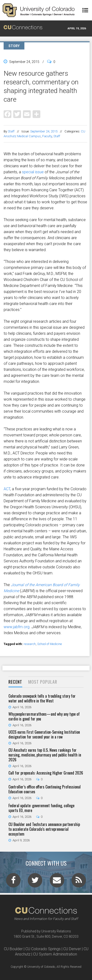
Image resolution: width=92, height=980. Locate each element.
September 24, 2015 (44, 131)
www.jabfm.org (17, 627)
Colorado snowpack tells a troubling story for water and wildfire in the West (42, 698)
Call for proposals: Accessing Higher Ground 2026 (46, 773)
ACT (7, 489)
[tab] (15, 682)
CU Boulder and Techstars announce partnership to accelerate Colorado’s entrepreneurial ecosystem (44, 829)
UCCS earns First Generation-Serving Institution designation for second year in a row (44, 734)
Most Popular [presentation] (43, 682)
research (30, 644)
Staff (11, 131)
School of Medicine (50, 644)
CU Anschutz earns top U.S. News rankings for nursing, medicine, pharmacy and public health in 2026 (45, 755)
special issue (33, 172)
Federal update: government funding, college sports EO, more (41, 808)
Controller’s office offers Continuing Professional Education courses (45, 789)
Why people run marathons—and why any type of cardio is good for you (44, 716)
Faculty (47, 136)
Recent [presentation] (15, 682)
